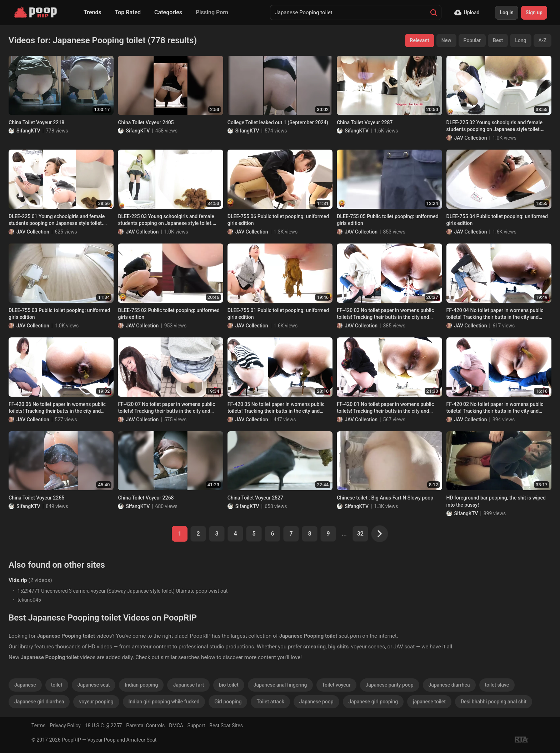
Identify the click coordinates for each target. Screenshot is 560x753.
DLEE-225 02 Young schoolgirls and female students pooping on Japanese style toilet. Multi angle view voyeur (494, 126)
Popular (472, 40)
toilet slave (497, 685)
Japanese (25, 685)
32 (360, 534)
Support (196, 726)
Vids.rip (18, 580)
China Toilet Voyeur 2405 (146, 122)
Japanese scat (94, 685)
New (446, 40)
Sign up (534, 12)
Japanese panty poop (390, 685)
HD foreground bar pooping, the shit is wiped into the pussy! (496, 501)
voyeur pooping (96, 702)
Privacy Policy (65, 726)
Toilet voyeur (336, 685)
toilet (57, 685)
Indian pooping (141, 685)
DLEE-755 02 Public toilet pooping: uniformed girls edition (169, 314)
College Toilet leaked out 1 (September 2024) (278, 122)
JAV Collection (471, 138)
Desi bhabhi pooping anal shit (494, 702)
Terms (38, 726)
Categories (168, 12)
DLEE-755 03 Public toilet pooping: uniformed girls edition (59, 314)
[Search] (434, 12)
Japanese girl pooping (373, 702)
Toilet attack (270, 702)
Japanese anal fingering (280, 685)
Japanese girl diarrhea (39, 702)
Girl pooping (228, 702)
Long (521, 40)
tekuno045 (29, 600)
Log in (506, 12)
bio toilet (229, 685)
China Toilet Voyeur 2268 (146, 498)
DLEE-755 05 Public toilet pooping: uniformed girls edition (387, 220)
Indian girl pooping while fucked (164, 702)
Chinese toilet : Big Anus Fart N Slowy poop (385, 498)
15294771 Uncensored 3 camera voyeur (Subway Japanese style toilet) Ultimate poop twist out (123, 591)
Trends (92, 12)
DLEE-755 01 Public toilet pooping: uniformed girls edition (278, 314)
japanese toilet (429, 702)
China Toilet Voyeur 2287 (365, 122)
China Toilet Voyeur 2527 (255, 498)
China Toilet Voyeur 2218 (36, 122)
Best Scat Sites (226, 726)
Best (498, 40)
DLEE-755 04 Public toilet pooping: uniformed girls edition (497, 220)
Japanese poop (316, 702)
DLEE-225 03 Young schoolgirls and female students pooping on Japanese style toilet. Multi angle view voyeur (166, 220)
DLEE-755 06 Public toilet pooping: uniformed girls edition (278, 220)
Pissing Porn (212, 12)
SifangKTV (28, 131)
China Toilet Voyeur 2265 (36, 498)
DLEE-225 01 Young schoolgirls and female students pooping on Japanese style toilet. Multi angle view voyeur (57, 220)
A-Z (542, 40)
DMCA (176, 726)
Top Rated (128, 12)
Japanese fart (188, 685)
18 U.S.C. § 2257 (104, 726)
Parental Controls (145, 726)
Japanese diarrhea (449, 685)
